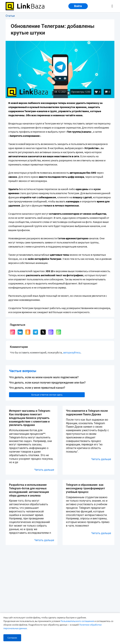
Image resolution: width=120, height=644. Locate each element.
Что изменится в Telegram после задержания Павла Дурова (87, 413)
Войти (78, 6)
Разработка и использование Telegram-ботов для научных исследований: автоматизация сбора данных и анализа (29, 490)
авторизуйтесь (72, 352)
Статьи (10, 16)
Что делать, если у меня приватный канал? (37, 388)
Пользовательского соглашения (77, 621)
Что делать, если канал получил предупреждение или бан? (47, 383)
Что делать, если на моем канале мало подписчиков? (44, 377)
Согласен (12, 638)
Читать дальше (44, 470)
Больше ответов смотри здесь (47, 395)
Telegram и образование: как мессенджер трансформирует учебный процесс (85, 488)
